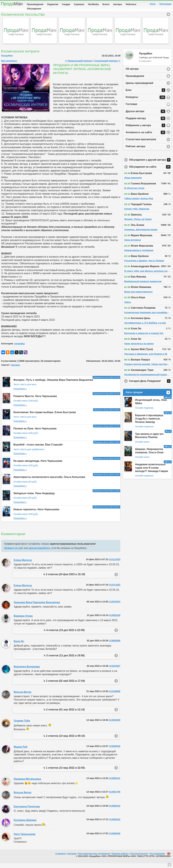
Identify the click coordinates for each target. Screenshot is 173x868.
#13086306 (115, 838)
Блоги (106, 4)
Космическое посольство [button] (168, 19)
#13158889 (115, 696)
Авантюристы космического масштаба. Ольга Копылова (49, 482)
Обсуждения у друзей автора (151, 165)
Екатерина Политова (27, 811)
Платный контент (139, 859)
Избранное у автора (146, 130)
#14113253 (115, 564)
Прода (12, 4)
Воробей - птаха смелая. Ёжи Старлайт (38, 450)
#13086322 (115, 824)
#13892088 (115, 645)
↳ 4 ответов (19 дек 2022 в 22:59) (64, 635)
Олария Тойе (22, 726)
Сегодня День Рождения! (151, 386)
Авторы (118, 4)
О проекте (60, 859)
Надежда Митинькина (27, 784)
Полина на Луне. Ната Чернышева (35, 433)
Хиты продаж (148, 397)
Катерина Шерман (25, 825)
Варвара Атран (23, 621)
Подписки (53, 4)
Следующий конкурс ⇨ (107, 66)
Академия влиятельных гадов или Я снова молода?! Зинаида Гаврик (152, 473)
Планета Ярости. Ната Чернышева (35, 401)
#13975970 (115, 607)
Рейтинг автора (135, 151)
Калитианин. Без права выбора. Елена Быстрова (45, 417)
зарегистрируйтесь (39, 553)
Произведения (35, 4)
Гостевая (131, 109)
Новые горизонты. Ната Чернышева (36, 514)
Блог (146, 95)
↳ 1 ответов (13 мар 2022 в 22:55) (64, 773)
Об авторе (132, 74)
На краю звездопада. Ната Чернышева (38, 466)
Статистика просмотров (141, 144)
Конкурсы (146, 102)
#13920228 (115, 620)
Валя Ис (19, 646)
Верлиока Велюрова (27, 672)
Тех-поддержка (157, 859)
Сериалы (79, 4)
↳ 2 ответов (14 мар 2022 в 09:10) (64, 741)
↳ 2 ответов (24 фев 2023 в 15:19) (64, 579)
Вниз (169, 864)
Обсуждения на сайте (151, 172)
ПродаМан (7, 61)
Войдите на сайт (14, 553)
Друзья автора (146, 116)
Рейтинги (131, 4)
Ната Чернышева (25, 839)
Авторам (72, 859)
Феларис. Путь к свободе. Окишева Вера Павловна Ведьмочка (53, 385)
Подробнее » (20, 394)
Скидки (66, 4)
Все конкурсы (9, 66)
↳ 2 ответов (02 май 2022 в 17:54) (64, 686)
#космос (15, 370)
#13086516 (115, 811)
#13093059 (115, 725)
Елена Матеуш (23, 565)
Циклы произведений (139, 88)
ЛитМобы (93, 4)
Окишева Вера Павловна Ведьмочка (37, 607)
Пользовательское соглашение (94, 859)
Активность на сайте (146, 137)
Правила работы (120, 859)
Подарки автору (146, 123)
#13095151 (115, 783)
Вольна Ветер (23, 697)
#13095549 (115, 751)
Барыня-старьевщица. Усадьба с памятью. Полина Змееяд (149, 424)
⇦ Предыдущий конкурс (79, 66)
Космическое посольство (23, 19)
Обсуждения (34, 9)
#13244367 (115, 671)
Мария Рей (21, 752)
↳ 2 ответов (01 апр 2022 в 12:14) (64, 714)
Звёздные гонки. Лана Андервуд (34, 498)
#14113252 (115, 590)
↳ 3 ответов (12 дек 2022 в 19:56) (64, 660)
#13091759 (115, 797)
